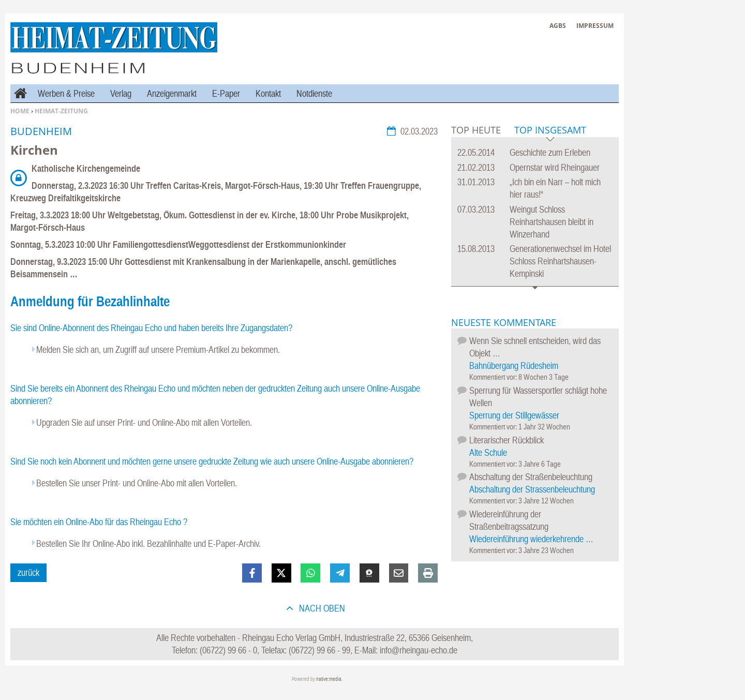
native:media (329, 679)
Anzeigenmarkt (172, 93)
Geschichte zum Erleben (550, 152)
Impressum (595, 26)
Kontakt (268, 93)
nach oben (321, 608)
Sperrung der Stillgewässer (514, 415)
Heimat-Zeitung (61, 111)
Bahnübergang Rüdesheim (514, 366)
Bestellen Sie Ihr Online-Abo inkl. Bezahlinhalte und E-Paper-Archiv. (148, 543)
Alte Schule (488, 452)
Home (20, 111)
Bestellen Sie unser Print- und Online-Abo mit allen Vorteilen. (137, 483)
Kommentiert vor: (494, 377)
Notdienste (314, 93)
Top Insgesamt (550, 131)
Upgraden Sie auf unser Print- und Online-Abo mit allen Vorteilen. (144, 422)
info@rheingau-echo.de (419, 650)
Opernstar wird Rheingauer (555, 167)
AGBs (558, 26)
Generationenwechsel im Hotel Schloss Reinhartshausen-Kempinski (560, 261)
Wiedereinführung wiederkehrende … (531, 539)
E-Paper (226, 93)
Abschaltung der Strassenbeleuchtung (532, 489)
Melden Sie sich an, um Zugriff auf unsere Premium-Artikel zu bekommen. (158, 349)
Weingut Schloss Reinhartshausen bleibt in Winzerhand (552, 222)
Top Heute (476, 130)
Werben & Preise (66, 93)
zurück (28, 572)
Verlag (121, 93)
